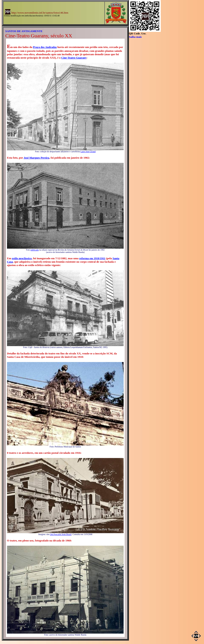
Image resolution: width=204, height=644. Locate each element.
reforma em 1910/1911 (92, 258)
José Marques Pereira (36, 158)
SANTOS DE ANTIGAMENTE (24, 31)
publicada (35, 250)
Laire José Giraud (88, 151)
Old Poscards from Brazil (61, 534)
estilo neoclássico (22, 258)
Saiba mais (135, 37)
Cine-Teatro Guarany (74, 58)
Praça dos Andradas (45, 47)
